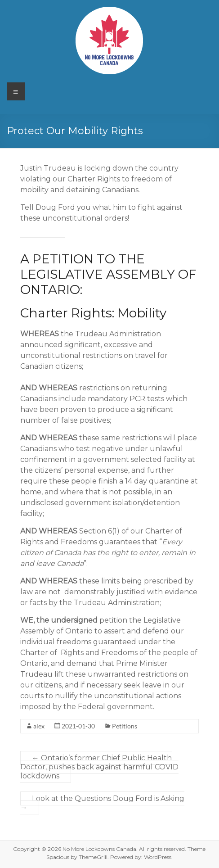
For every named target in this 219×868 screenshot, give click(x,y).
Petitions (125, 726)
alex (39, 726)
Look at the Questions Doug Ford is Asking (102, 803)
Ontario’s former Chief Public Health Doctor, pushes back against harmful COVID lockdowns (99, 767)
